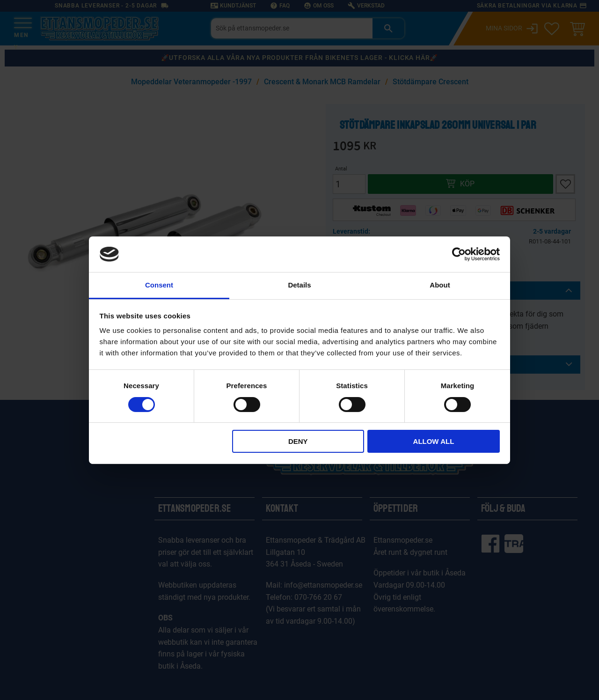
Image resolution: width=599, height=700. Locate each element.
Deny (298, 441)
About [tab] (440, 285)
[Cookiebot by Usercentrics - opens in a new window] (459, 254)
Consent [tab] (159, 285)
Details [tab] (299, 285)
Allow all (434, 441)
